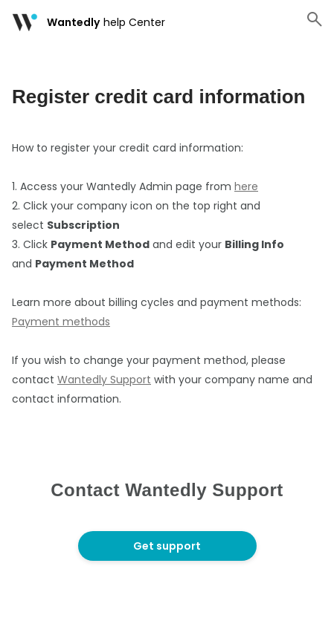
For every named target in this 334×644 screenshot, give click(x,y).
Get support (167, 546)
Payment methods (61, 322)
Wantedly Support (104, 380)
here (246, 186)
